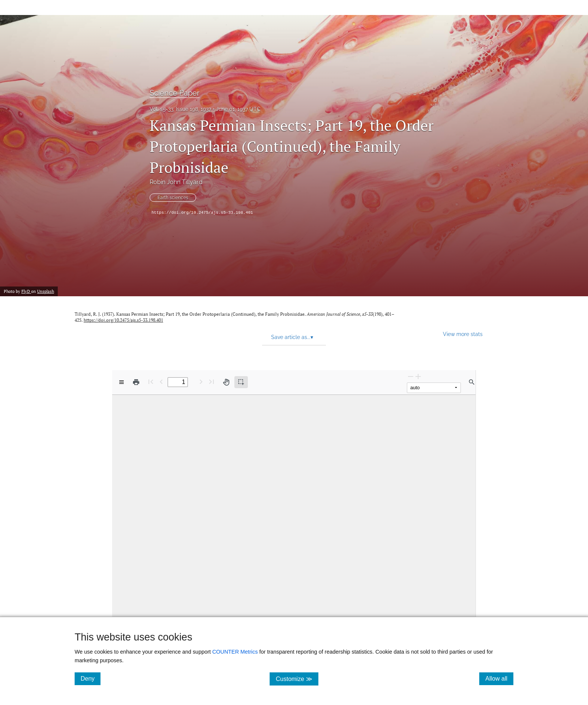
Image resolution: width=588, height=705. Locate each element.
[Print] (136, 382)
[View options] (121, 382)
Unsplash (46, 291)
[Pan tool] (226, 382)
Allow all (499, 678)
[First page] (151, 382)
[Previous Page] (161, 382)
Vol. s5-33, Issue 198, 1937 (180, 109)
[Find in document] (472, 382)
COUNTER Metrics (235, 652)
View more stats (463, 334)
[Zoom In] (418, 376)
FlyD (26, 291)
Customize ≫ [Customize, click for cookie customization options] (297, 679)
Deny (91, 678)
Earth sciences (173, 198)
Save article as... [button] (292, 337)
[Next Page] (201, 382)
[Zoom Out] (411, 376)
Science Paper (175, 93)
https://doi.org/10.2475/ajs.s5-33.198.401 (202, 213)
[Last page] (211, 382)
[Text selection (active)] (241, 382)
